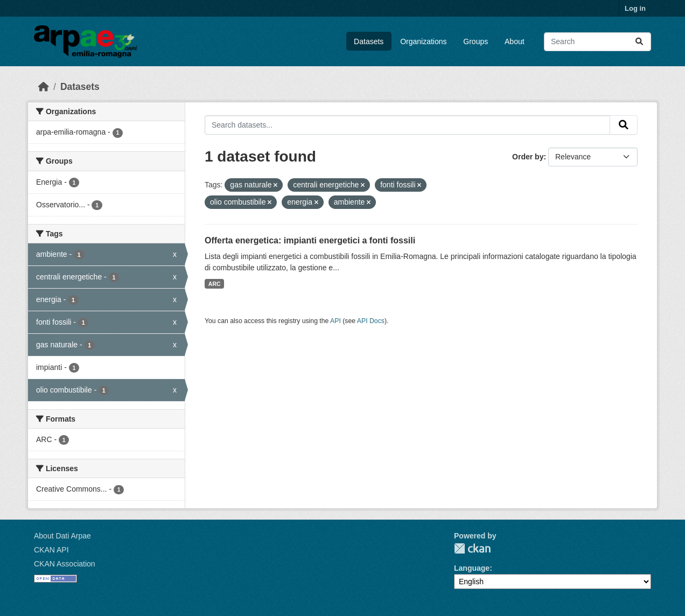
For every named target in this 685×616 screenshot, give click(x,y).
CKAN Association (65, 564)
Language (472, 568)
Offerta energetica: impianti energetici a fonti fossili (310, 240)
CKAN (472, 548)
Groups (476, 41)
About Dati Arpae (62, 536)
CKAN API (51, 550)
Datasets (369, 41)
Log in (635, 8)
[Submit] (639, 42)
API (335, 321)
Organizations (423, 41)
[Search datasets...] (597, 42)
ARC (215, 284)
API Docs (371, 321)
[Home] (44, 87)
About (515, 41)
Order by (528, 157)
